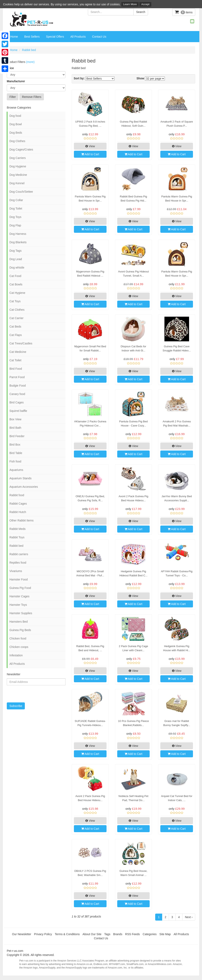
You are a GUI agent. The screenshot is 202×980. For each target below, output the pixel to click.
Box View (15, 419)
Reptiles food (18, 563)
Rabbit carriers (19, 554)
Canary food (17, 394)
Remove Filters (32, 97)
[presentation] (28, 692)
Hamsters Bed (19, 622)
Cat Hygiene (17, 293)
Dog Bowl (16, 124)
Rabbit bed (29, 50)
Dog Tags (15, 251)
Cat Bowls (16, 284)
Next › (189, 917)
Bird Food (16, 369)
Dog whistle (17, 268)
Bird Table (16, 453)
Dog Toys (15, 217)
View (90, 146)
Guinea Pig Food (20, 588)
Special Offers (55, 37)
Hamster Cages (19, 596)
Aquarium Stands (20, 478)
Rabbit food (17, 495)
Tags (107, 934)
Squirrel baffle (18, 411)
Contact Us (99, 37)
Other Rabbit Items (22, 520)
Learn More (130, 4)
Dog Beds (16, 133)
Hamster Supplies (21, 613)
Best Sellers (32, 37)
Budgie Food (18, 386)
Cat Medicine (18, 352)
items (184, 12)
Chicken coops (19, 647)
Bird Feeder (17, 436)
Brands (118, 934)
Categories (150, 934)
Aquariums (16, 470)
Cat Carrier (16, 318)
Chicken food (18, 638)
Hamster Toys (18, 605)
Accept (145, 4)
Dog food (15, 116)
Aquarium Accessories (24, 487)
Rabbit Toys (17, 537)
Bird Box (15, 445)
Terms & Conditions (67, 934)
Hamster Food (19, 579)
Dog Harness (18, 234)
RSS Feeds (133, 934)
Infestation (16, 655)
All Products (78, 37)
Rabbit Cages (18, 504)
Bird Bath (15, 428)
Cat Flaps (16, 335)
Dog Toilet (16, 209)
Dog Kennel (17, 183)
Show (140, 78)
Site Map (165, 934)
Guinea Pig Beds (20, 630)
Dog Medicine (18, 175)
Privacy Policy (43, 934)
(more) (30, 62)
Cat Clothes (17, 310)
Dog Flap (15, 225)
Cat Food (15, 276)
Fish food (15, 461)
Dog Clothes (17, 141)
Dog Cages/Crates (21, 149)
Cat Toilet (15, 360)
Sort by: (79, 78)
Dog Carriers (18, 158)
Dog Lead (16, 259)
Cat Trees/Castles (21, 343)
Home (14, 37)
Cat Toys (15, 301)
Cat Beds (15, 327)
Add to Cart (90, 154)
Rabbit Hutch (18, 512)
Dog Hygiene (18, 166)
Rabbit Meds (18, 529)
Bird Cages (17, 402)
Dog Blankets (18, 242)
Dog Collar (16, 200)
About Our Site (92, 934)
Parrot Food (17, 377)
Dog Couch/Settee (21, 192)
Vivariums (16, 571)
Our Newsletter (22, 934)
